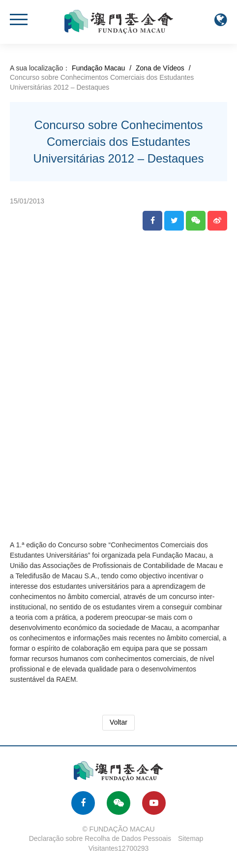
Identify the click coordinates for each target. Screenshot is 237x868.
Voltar (118, 722)
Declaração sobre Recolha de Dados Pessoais (100, 838)
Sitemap (191, 838)
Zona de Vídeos (160, 68)
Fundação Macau (98, 68)
